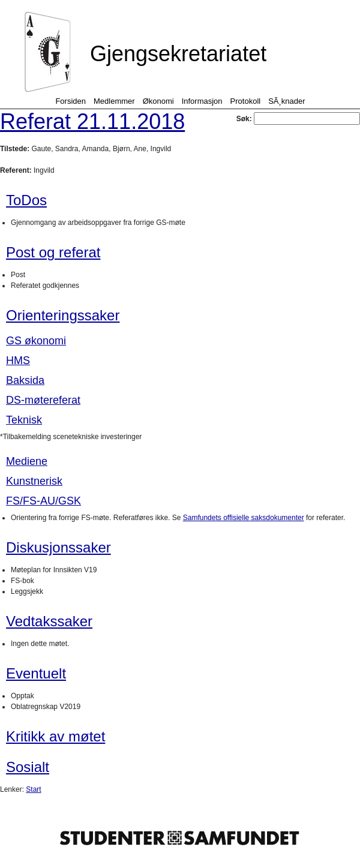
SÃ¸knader (286, 101)
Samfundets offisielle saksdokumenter (244, 518)
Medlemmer (114, 101)
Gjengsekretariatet (178, 54)
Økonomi (158, 101)
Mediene (27, 461)
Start (33, 789)
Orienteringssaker (63, 315)
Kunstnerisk (34, 481)
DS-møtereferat (43, 400)
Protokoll (246, 101)
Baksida (25, 380)
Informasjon (202, 101)
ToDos (26, 200)
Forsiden (70, 101)
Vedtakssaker (49, 621)
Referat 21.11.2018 (92, 121)
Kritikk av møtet (55, 736)
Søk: (298, 119)
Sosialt (28, 767)
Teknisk (24, 420)
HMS (18, 361)
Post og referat (53, 252)
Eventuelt (36, 673)
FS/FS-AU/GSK (43, 501)
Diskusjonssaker (58, 547)
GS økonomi (36, 341)
